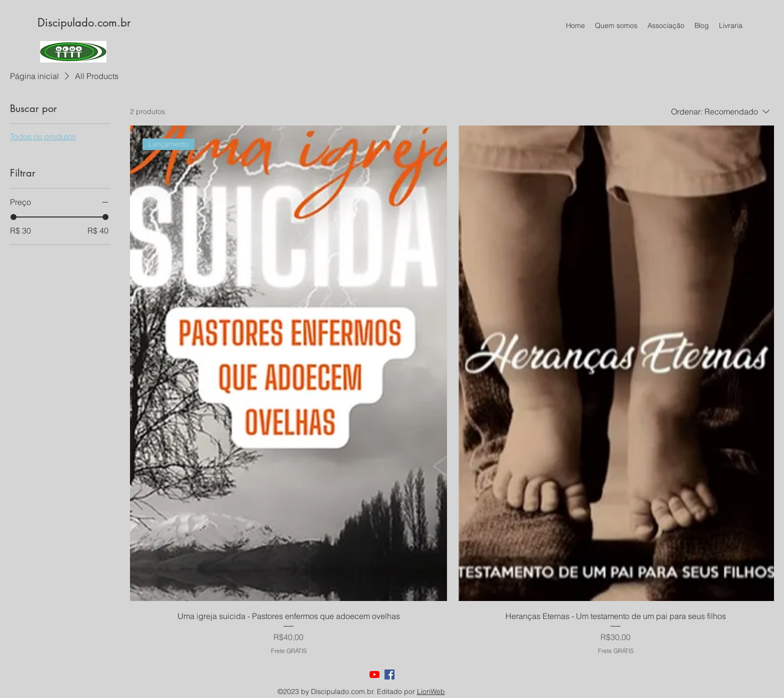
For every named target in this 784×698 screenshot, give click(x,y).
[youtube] (374, 674)
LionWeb (431, 691)
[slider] (13, 217)
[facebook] (389, 674)
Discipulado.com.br (84, 22)
